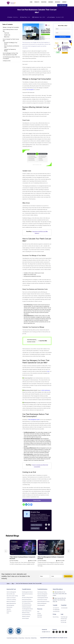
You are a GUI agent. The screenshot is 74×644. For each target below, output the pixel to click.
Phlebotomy (9, 617)
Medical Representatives (11, 609)
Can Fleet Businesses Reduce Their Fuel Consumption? (11, 58)
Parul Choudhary (15, 566)
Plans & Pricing (56, 623)
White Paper (40, 621)
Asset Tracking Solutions (27, 617)
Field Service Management (42, 600)
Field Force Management (11, 598)
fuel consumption (30, 90)
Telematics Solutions (26, 622)
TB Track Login (63, 629)
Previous (6, 557)
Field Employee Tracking (42, 598)
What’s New (40, 623)
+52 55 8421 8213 (56, 617)
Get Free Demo (63, 5)
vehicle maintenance (46, 392)
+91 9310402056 (64, 614)
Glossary (39, 619)
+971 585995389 (56, 616)
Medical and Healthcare (11, 607)
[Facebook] (31, 510)
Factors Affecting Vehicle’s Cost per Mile (10, 30)
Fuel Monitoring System (26, 613)
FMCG (8, 619)
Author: (11, 17)
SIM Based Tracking (26, 618)
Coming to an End (7, 61)
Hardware (51, 2)
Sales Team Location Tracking (12, 601)
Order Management (41, 611)
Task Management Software (43, 603)
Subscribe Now (63, 37)
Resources (57, 2)
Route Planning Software (27, 605)
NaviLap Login (63, 627)
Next (69, 557)
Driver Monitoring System (27, 611)
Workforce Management (42, 609)
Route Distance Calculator (42, 605)
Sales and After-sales (11, 600)
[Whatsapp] (24, 510)
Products (37, 2)
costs (48, 373)
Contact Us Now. (37, 506)
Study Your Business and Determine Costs (12, 47)
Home (31, 2)
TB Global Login (64, 625)
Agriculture (9, 615)
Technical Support (25, 624)
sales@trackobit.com (46, 638)
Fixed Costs (7, 33)
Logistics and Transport (11, 603)
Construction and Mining (11, 605)
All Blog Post (35, 534)
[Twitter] (29, 510)
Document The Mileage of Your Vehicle (11, 43)
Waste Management (10, 611)
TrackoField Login (64, 623)
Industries (44, 2)
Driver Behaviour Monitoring (27, 607)
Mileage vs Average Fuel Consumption (11, 27)
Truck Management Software (27, 615)
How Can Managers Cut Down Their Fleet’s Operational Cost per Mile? (10, 54)
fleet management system (34, 421)
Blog (38, 617)
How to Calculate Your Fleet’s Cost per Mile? (11, 40)
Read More (34, 527)
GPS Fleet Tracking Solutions (27, 603)
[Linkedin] (26, 510)
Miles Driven (7, 37)
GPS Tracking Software (26, 609)
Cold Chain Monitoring (26, 620)
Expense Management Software (43, 607)
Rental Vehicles (9, 613)
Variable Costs (7, 35)
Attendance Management (42, 601)
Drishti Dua (15, 17)
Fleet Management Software (27, 598)
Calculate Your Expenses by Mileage (10, 50)
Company (64, 2)
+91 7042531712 (56, 614)
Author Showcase (36, 531)
